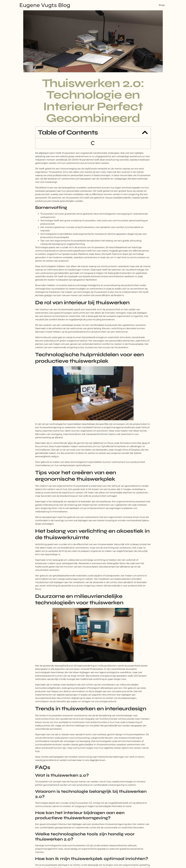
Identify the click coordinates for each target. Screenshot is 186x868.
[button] (145, 132)
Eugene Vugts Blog (45, 5)
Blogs (162, 5)
